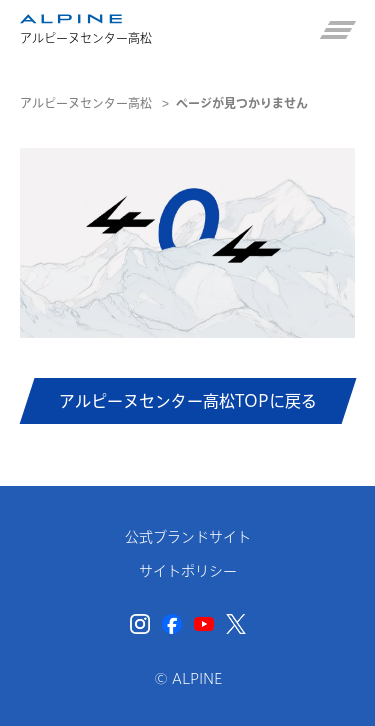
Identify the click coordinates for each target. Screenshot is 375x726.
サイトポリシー (188, 571)
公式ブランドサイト (188, 537)
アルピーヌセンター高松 (86, 103)
